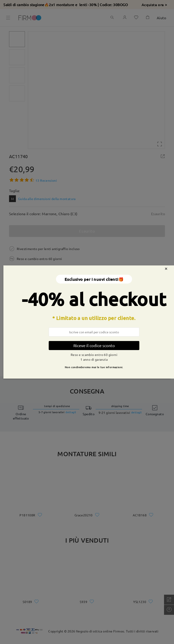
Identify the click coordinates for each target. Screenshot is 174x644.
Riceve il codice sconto (94, 345)
